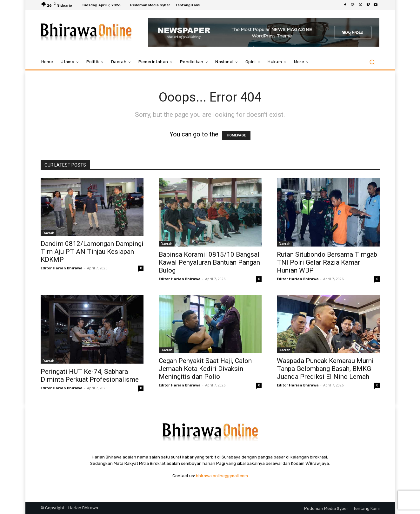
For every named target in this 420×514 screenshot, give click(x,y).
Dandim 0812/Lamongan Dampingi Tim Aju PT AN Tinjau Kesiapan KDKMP (92, 252)
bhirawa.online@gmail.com (222, 476)
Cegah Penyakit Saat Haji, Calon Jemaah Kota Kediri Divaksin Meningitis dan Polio (205, 369)
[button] (372, 62)
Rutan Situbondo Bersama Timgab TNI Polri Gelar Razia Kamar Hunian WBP (327, 262)
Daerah (48, 233)
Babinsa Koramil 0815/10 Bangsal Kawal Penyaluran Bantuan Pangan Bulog (209, 262)
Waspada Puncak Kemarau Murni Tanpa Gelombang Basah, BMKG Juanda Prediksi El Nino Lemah (325, 369)
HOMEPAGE (236, 135)
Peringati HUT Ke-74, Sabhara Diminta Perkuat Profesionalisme (90, 376)
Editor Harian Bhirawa (62, 268)
